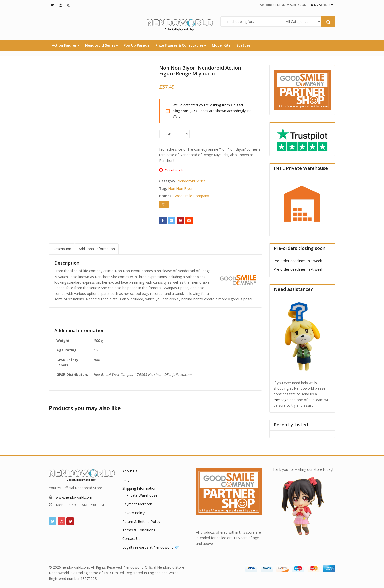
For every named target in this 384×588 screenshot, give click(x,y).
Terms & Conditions (139, 530)
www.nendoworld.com (74, 497)
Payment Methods (137, 504)
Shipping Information (139, 488)
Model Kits (221, 45)
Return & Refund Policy (141, 521)
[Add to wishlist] (164, 204)
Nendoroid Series (101, 45)
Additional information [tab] (97, 249)
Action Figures (65, 45)
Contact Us (131, 539)
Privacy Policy (133, 513)
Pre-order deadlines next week (298, 269)
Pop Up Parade (136, 45)
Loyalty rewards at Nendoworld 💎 (151, 547)
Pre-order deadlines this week (298, 261)
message (281, 400)
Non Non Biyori (181, 189)
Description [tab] (62, 249)
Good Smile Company (191, 196)
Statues (243, 45)
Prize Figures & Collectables (181, 45)
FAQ (126, 480)
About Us (130, 471)
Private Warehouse (142, 495)
